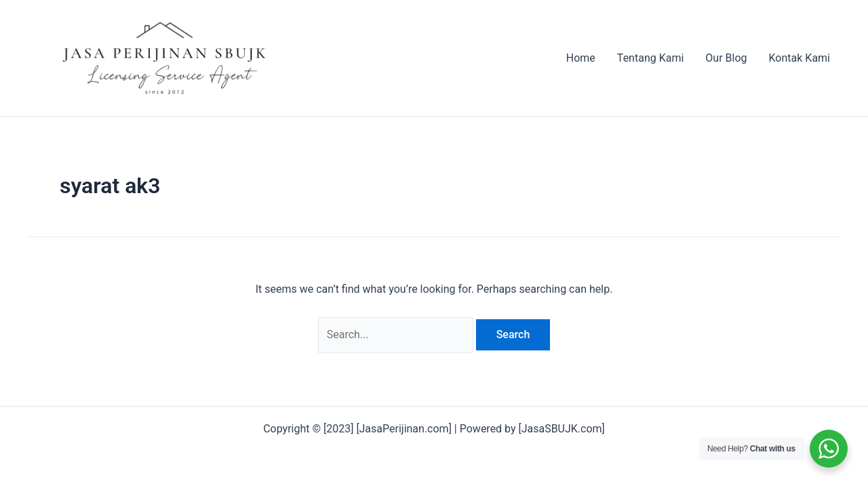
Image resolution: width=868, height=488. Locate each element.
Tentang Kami (650, 58)
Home (581, 58)
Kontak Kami (800, 58)
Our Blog (726, 58)
